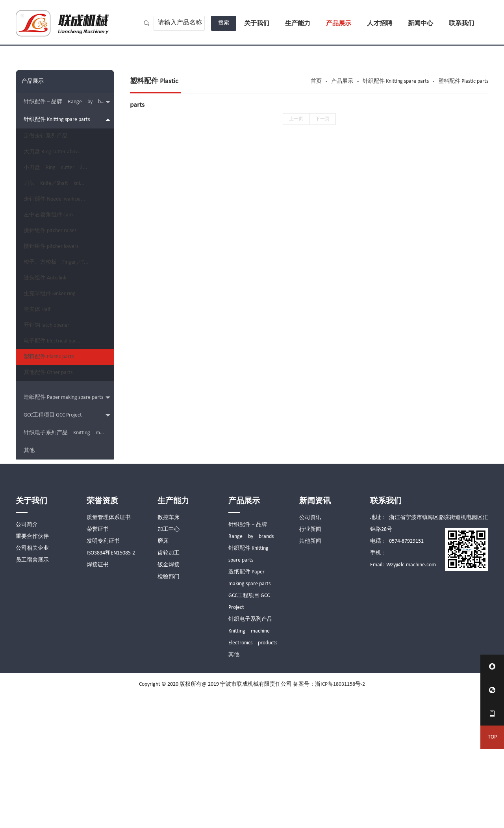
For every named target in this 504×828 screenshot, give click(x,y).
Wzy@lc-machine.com (411, 697)
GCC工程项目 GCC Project (67, 548)
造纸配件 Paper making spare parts (67, 530)
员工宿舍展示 (32, 692)
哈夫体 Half (43, 405)
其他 (29, 583)
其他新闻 (310, 673)
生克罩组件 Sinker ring (56, 381)
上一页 (296, 119)
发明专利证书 (103, 673)
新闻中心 (421, 24)
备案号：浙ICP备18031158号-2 (329, 816)
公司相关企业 (32, 680)
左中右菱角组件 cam (54, 260)
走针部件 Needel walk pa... (60, 236)
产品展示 (339, 24)
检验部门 (169, 709)
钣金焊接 (169, 697)
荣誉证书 (98, 661)
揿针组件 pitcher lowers (57, 308)
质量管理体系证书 (109, 650)
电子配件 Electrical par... (58, 453)
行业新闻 (310, 661)
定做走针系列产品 (52, 140)
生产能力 (298, 24)
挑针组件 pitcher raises (56, 284)
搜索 (224, 23)
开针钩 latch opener (52, 429)
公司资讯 (310, 650)
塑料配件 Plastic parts (55, 477)
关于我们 (257, 24)
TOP (492, 737)
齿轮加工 (169, 685)
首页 (316, 81)
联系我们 (461, 24)
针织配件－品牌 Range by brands (68, 102)
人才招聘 (380, 24)
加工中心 (169, 661)
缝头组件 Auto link (51, 356)
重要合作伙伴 (32, 669)
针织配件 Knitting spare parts (67, 120)
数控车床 (169, 650)
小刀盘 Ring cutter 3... (61, 188)
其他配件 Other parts (54, 501)
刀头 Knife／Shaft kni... (60, 212)
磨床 (163, 673)
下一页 (322, 119)
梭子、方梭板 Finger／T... (62, 332)
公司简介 (27, 657)
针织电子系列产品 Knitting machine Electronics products (69, 565)
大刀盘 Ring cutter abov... (59, 164)
